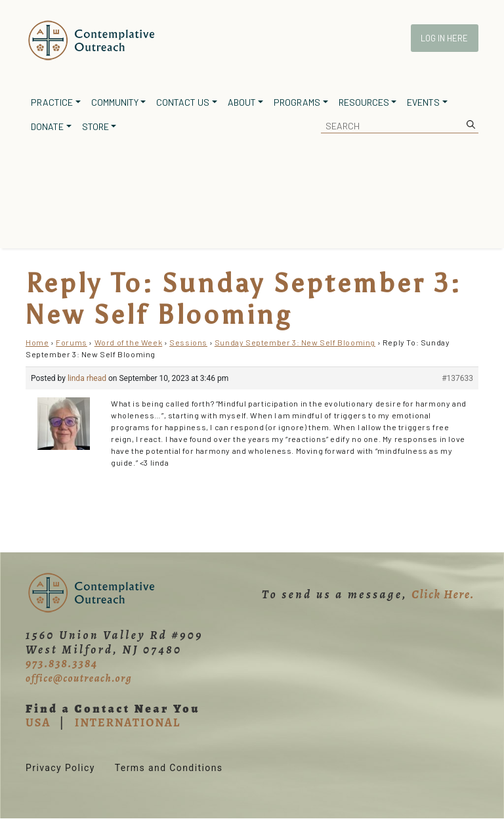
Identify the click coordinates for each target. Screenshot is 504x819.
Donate (47, 126)
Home (37, 342)
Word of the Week (129, 342)
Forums (72, 342)
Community (115, 102)
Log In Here (444, 38)
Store (95, 126)
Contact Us (183, 102)
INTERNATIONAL (128, 722)
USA (38, 722)
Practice (52, 102)
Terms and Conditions (169, 768)
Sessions (188, 342)
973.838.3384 (62, 663)
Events (423, 102)
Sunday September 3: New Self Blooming (295, 342)
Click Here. (443, 594)
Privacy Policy (60, 768)
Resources (364, 102)
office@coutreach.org (79, 678)
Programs (297, 102)
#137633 (457, 378)
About (242, 102)
